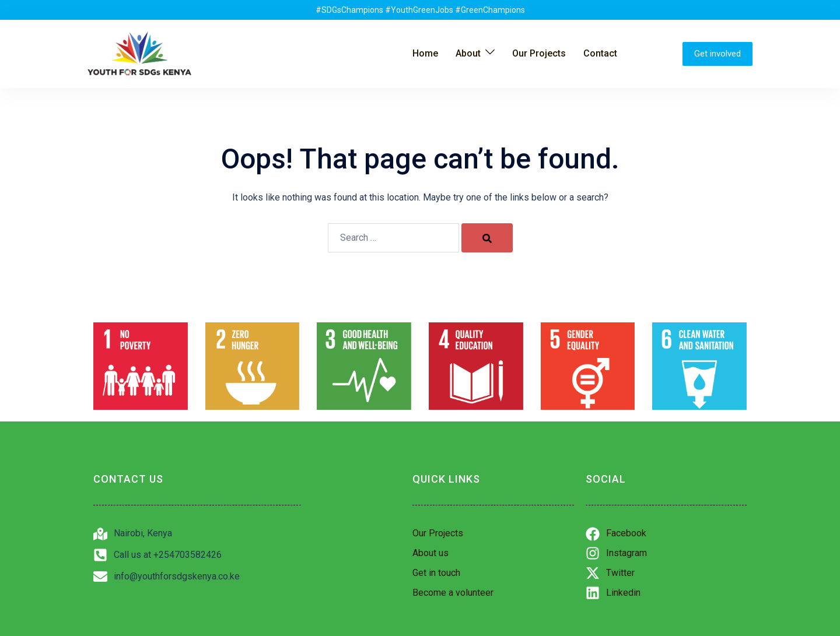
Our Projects (539, 53)
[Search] (487, 238)
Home (425, 53)
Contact (600, 53)
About (468, 53)
